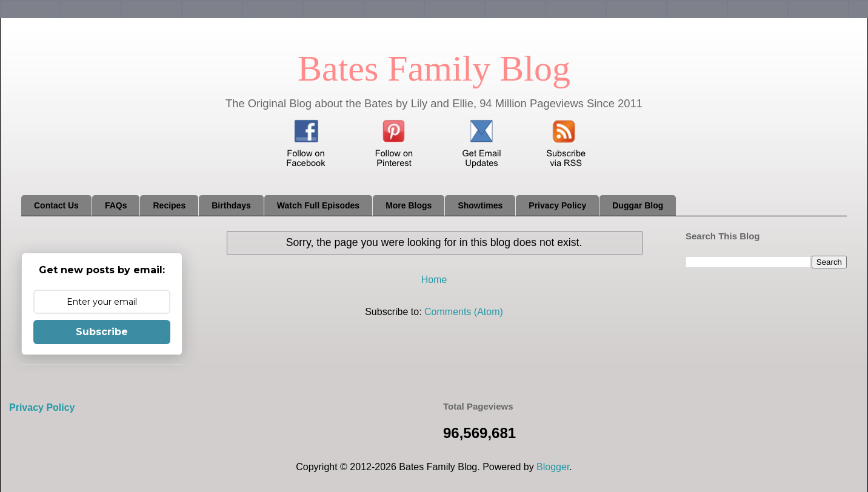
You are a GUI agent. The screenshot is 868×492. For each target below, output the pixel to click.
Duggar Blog (638, 205)
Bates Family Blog (434, 68)
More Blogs (409, 205)
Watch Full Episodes (318, 205)
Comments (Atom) (464, 312)
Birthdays (231, 205)
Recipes (169, 205)
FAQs (116, 205)
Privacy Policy (557, 205)
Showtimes (480, 205)
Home (434, 280)
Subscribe (102, 332)
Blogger (553, 467)
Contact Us (56, 205)
